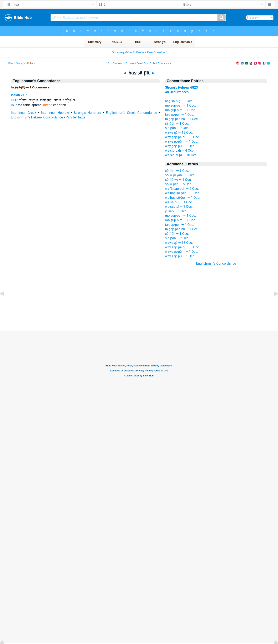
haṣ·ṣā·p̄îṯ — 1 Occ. (179, 101)
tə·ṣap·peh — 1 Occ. (180, 115)
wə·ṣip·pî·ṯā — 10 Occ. (181, 155)
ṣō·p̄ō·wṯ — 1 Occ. (178, 180)
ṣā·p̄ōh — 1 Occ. (177, 124)
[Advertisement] (139, 305)
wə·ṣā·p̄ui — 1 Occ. (179, 202)
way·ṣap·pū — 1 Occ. (180, 146)
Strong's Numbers (87, 113)
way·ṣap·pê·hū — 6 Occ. (182, 137)
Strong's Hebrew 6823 (181, 87)
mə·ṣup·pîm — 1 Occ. (181, 110)
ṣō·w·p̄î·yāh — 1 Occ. (180, 175)
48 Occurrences (177, 92)
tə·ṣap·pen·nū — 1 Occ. (182, 119)
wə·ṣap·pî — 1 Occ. (179, 207)
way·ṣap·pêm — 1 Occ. (182, 142)
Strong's (20, 63)
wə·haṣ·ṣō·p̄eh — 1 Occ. (183, 193)
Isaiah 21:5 (19, 95)
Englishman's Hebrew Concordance (37, 117)
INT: (14, 105)
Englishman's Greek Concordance (132, 113)
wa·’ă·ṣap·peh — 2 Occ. (182, 189)
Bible (11, 63)
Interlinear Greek (24, 113)
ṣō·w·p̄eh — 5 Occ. (179, 184)
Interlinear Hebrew (55, 113)
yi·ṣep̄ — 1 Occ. (176, 211)
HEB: (14, 100)
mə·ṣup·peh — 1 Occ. (181, 105)
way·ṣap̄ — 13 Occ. (179, 133)
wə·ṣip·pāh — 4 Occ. (180, 150)
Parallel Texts (76, 117)
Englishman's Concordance (216, 264)
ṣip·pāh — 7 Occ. (177, 128)
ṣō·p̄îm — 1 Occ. (177, 171)
